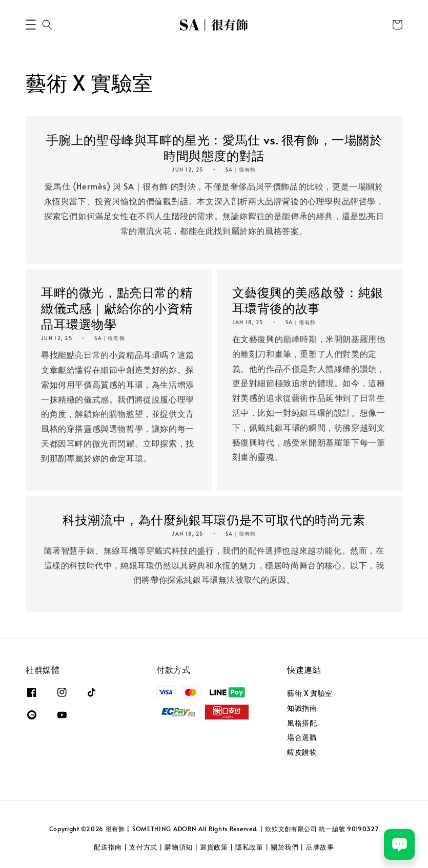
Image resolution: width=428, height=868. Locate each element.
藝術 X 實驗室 (310, 693)
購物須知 (179, 847)
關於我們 (285, 847)
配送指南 (108, 847)
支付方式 (143, 847)
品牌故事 (320, 847)
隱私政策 (249, 847)
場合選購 (302, 737)
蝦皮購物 (302, 752)
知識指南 (302, 708)
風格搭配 (302, 723)
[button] (31, 25)
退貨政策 (214, 847)
